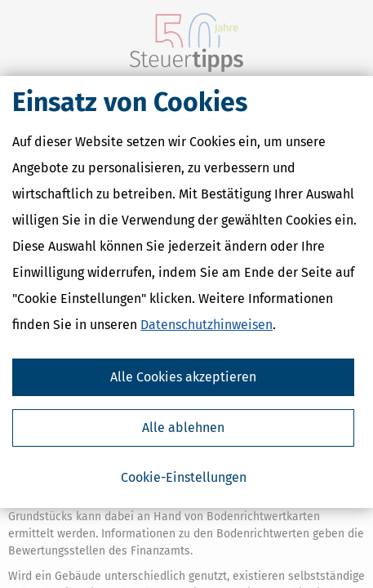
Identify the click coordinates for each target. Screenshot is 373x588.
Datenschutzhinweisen (206, 327)
